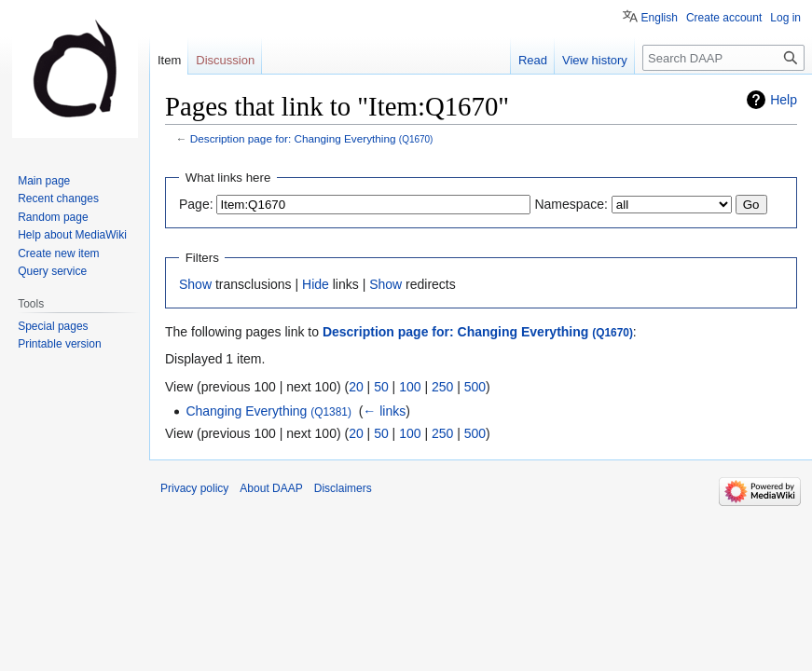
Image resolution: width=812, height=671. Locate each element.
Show (195, 284)
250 (442, 387)
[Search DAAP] (723, 58)
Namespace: (571, 204)
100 (410, 387)
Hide (316, 284)
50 (381, 387)
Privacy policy (194, 488)
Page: (196, 204)
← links (384, 411)
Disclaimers (343, 488)
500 (475, 387)
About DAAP (271, 488)
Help (784, 100)
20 (356, 387)
